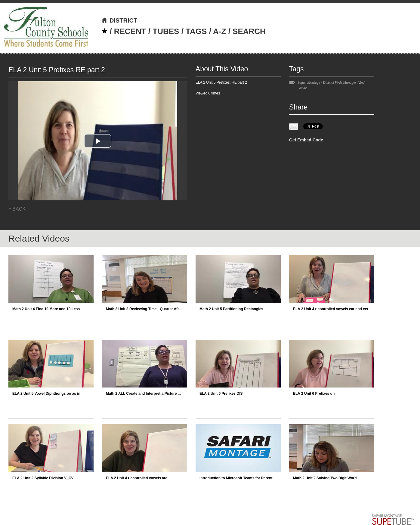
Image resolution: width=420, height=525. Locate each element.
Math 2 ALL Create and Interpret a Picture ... (143, 394)
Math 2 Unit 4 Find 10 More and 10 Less (46, 309)
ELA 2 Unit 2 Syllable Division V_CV (43, 478)
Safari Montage (309, 82)
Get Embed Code (306, 140)
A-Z (219, 31)
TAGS (196, 31)
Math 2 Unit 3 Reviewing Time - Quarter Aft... (144, 309)
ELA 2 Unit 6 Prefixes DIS (221, 394)
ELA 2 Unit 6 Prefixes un (314, 394)
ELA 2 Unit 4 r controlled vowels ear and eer (331, 309)
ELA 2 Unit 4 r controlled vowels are (137, 478)
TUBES (166, 31)
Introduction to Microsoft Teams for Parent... (237, 478)
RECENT (130, 31)
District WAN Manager (340, 82)
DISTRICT (119, 20)
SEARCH (249, 31)
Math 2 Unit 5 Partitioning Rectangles (231, 309)
